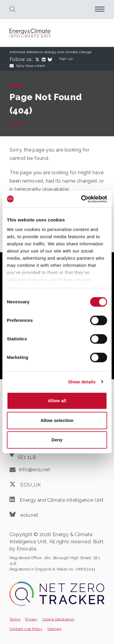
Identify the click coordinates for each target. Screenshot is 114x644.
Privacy (31, 619)
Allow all (57, 401)
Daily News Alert (27, 66)
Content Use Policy (26, 629)
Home (16, 86)
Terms (15, 619)
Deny (57, 440)
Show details (82, 382)
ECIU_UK (25, 484)
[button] (13, 9)
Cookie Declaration (58, 619)
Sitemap (54, 629)
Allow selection (57, 420)
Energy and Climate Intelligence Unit (57, 500)
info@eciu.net (35, 470)
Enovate (26, 549)
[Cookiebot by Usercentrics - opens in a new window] (82, 199)
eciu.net (24, 515)
